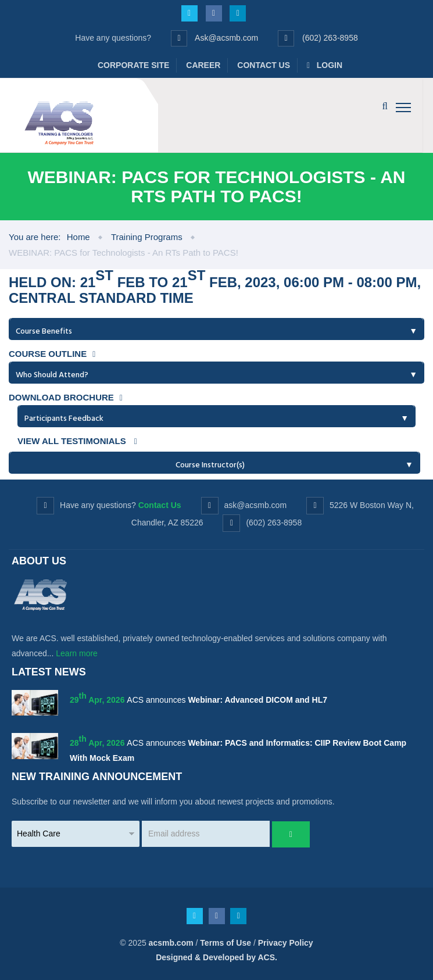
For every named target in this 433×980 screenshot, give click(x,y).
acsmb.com (171, 943)
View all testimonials (77, 441)
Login (325, 65)
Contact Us (264, 65)
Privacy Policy (286, 943)
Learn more (77, 653)
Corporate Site (133, 65)
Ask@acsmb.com (226, 38)
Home (78, 237)
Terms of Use (226, 943)
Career (203, 65)
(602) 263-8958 (330, 38)
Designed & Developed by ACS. (216, 957)
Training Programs (147, 237)
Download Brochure (66, 397)
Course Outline (52, 354)
